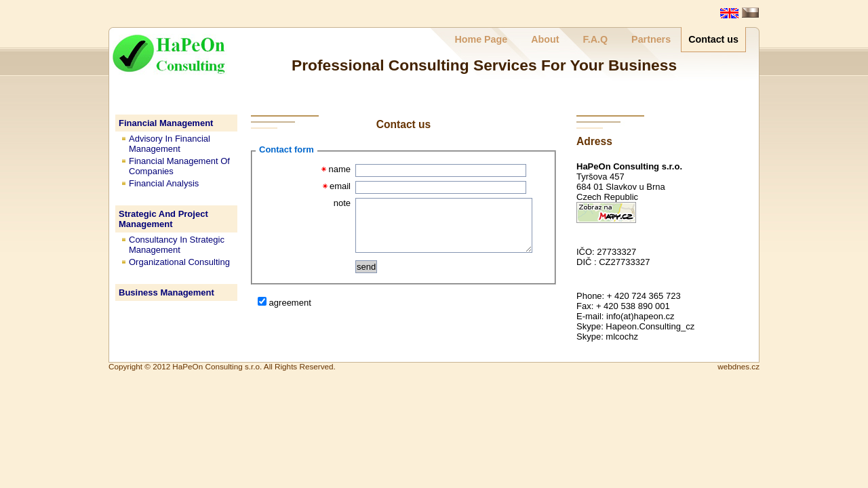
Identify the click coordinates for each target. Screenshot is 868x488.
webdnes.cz (738, 366)
